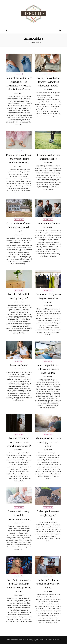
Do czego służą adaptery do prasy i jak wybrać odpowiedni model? (48, 82)
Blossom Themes (49, 639)
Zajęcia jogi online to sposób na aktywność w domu (48, 584)
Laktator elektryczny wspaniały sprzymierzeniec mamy (19, 515)
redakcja (21, 93)
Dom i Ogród (19, 220)
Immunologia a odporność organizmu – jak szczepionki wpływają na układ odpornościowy (19, 84)
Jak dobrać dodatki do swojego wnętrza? (19, 296)
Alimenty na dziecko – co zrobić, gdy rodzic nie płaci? (48, 442)
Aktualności (48, 74)
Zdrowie (19, 74)
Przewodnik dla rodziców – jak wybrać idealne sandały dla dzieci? (19, 159)
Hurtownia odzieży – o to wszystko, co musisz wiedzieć (48, 298)
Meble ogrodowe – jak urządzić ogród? (48, 513)
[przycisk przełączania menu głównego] (6, 31)
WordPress (35, 641)
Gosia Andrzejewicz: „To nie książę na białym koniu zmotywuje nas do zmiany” (19, 586)
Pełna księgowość (19, 365)
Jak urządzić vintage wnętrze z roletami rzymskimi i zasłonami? (19, 442)
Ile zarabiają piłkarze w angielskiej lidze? (48, 157)
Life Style (21, 639)
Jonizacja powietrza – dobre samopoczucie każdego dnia (48, 369)
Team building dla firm (48, 223)
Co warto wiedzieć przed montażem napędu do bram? (19, 227)
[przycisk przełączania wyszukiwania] (60, 31)
